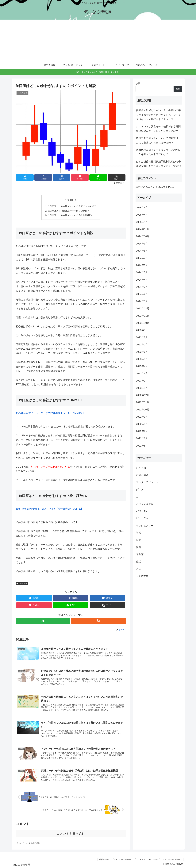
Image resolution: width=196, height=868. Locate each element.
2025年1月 (142, 222)
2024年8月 (142, 251)
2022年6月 (142, 438)
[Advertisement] (98, 40)
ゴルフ (140, 497)
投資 (139, 547)
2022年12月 (143, 395)
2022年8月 (142, 424)
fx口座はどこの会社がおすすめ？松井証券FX (70, 215)
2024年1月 (142, 301)
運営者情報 (104, 859)
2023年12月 (143, 309)
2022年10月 (143, 410)
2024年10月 (143, 236)
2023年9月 (142, 330)
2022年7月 (142, 431)
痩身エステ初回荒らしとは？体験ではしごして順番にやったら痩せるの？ (158, 140)
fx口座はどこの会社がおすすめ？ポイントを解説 (72, 206)
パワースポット (145, 511)
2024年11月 (143, 229)
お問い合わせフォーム (172, 859)
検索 (138, 83)
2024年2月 (142, 294)
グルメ (140, 490)
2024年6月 (142, 265)
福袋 (139, 569)
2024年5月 (142, 272)
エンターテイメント (147, 482)
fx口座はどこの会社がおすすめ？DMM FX (68, 211)
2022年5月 (142, 446)
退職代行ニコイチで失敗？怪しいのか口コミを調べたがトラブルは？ (158, 152)
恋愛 (139, 540)
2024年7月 (142, 258)
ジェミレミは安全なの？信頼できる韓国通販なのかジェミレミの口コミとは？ (158, 129)
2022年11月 (143, 402)
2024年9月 (142, 244)
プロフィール (140, 859)
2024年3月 (142, 287)
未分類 (140, 554)
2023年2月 (142, 381)
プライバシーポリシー (121, 859)
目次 (67, 200)
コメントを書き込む (71, 834)
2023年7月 (142, 345)
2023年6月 (142, 352)
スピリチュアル (145, 504)
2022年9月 (142, 417)
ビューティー (144, 518)
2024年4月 (142, 280)
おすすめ (141, 468)
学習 (139, 533)
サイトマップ (154, 859)
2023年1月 (142, 388)
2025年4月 (142, 215)
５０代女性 (142, 576)
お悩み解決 (22, 584)
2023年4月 (142, 366)
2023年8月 (142, 337)
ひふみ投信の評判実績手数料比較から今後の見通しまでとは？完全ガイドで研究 (158, 164)
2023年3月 (142, 374)
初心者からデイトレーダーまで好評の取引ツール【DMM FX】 (50, 413)
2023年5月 (142, 359)
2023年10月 (143, 323)
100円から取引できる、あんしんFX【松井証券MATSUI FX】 (50, 509)
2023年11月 (143, 316)
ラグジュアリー (145, 526)
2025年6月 (142, 208)
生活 (139, 562)
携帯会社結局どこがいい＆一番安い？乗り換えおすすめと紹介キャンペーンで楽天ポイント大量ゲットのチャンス (158, 115)
